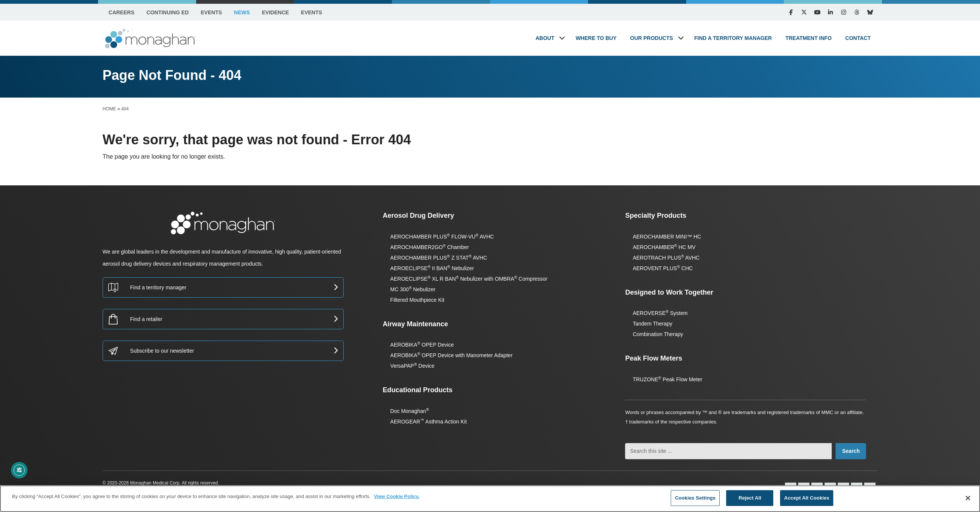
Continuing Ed (167, 12)
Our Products (652, 38)
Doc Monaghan (410, 411)
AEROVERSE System (660, 313)
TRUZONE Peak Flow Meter (667, 379)
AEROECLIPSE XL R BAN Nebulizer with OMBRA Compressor (469, 279)
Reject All (750, 498)
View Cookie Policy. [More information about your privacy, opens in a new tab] (397, 496)
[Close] (968, 498)
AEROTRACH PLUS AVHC (666, 258)
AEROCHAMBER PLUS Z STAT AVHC (439, 258)
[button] (562, 38)
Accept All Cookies (807, 498)
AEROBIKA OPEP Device (422, 345)
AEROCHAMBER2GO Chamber (430, 247)
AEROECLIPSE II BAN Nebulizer (432, 268)
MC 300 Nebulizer (413, 289)
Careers (121, 12)
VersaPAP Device (412, 366)
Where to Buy (596, 38)
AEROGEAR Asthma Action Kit (429, 422)
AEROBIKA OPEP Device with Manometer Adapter (452, 355)
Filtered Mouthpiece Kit (417, 300)
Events (211, 12)
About (545, 38)
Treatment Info (809, 38)
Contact (858, 38)
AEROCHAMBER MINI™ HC (667, 237)
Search (851, 451)
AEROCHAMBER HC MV (664, 247)
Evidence (275, 12)
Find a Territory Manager (733, 38)
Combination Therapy (658, 334)
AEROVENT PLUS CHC (663, 268)
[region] (490, 499)
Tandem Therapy (652, 324)
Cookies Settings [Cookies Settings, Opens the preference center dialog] (695, 498)
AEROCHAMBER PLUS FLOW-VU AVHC (442, 237)
